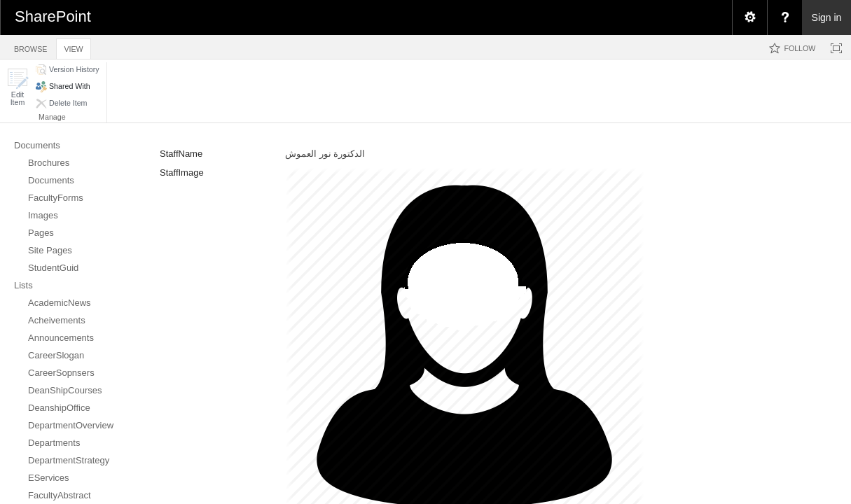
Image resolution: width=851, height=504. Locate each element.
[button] (18, 87)
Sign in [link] (827, 17)
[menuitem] (749, 17)
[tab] (30, 47)
